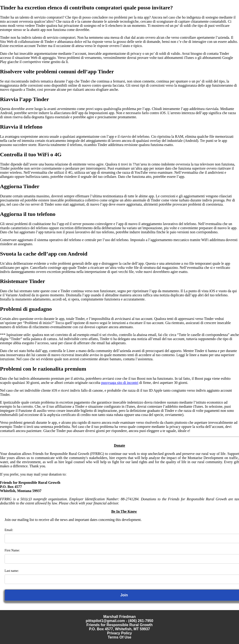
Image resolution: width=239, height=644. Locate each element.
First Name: (12, 550)
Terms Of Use (120, 637)
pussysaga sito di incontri (120, 383)
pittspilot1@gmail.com (105, 621)
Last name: (12, 571)
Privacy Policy (120, 633)
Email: (9, 530)
